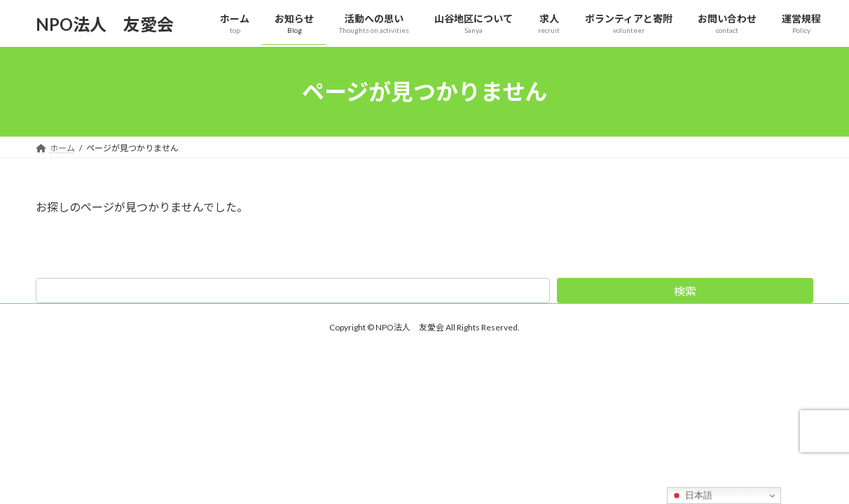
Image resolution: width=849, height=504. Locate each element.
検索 (685, 291)
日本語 (692, 496)
